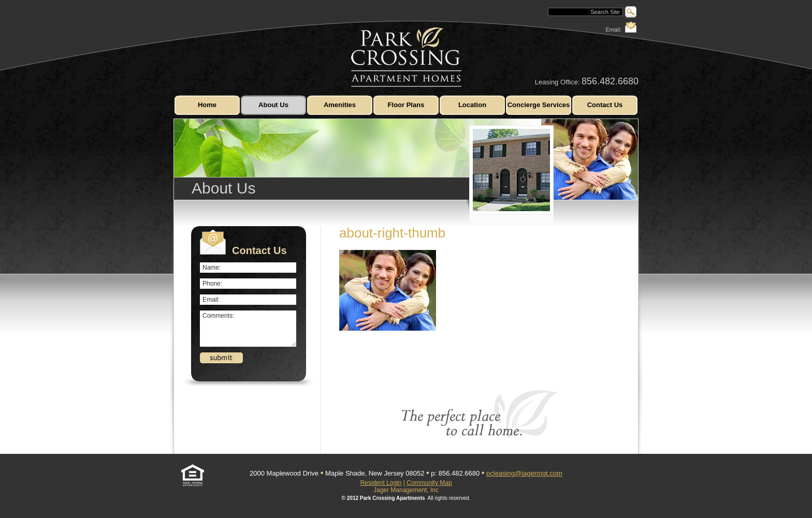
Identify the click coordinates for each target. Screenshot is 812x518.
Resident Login (381, 483)
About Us (273, 105)
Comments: (248, 329)
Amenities (340, 105)
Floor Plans (406, 105)
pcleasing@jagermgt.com (524, 473)
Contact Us (605, 105)
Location (472, 105)
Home (207, 105)
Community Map (429, 483)
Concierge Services (539, 105)
